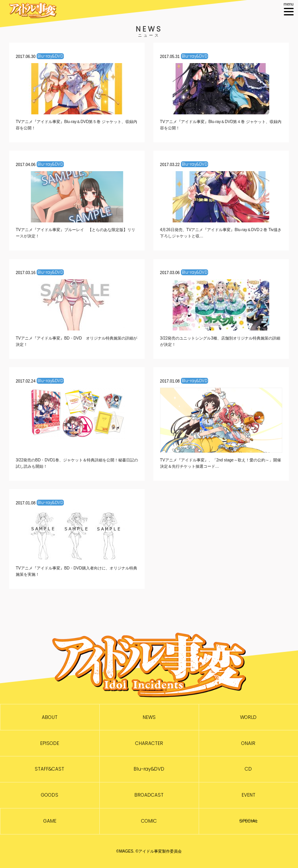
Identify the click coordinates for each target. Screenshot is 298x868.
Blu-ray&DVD (149, 769)
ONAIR (248, 743)
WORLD (248, 717)
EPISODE (50, 743)
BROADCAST (149, 795)
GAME (50, 821)
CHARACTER (149, 743)
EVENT (249, 795)
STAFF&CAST (49, 769)
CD (248, 769)
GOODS (50, 795)
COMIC (149, 821)
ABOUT (50, 717)
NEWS (149, 717)
